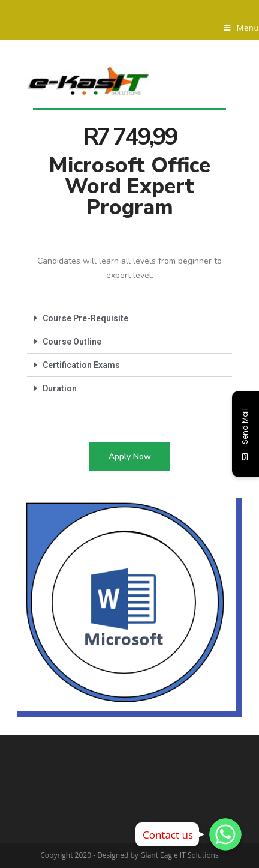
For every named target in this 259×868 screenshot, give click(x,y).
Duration (60, 388)
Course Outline (72, 342)
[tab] (129, 318)
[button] (130, 457)
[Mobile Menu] (241, 28)
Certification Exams (81, 365)
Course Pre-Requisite (85, 318)
